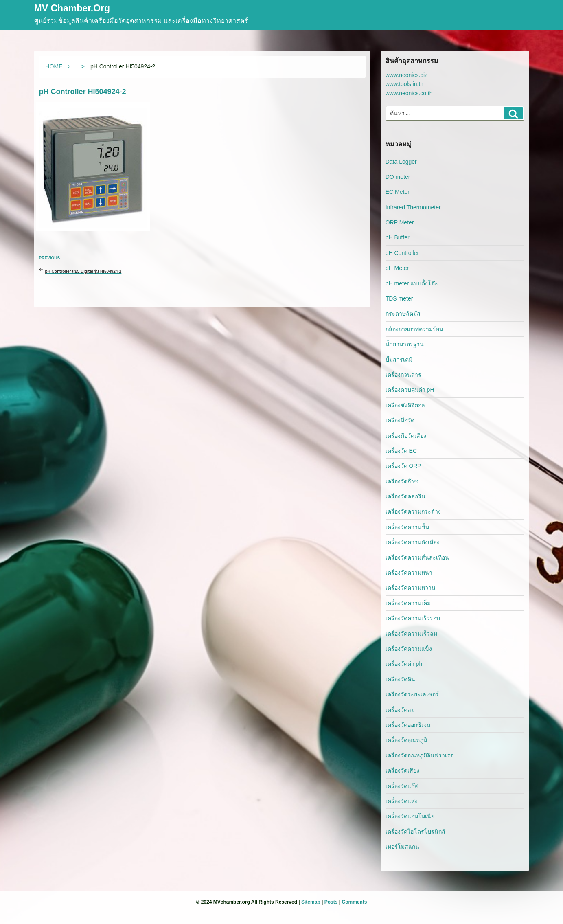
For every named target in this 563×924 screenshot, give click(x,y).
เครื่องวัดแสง (402, 801)
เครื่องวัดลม (400, 710)
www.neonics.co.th (409, 93)
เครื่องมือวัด (400, 420)
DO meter (398, 177)
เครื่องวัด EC (401, 451)
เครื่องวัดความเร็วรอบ (413, 618)
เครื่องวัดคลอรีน (405, 496)
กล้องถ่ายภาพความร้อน (414, 329)
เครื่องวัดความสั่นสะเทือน (417, 557)
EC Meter (398, 192)
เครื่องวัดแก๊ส (402, 786)
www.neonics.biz (407, 75)
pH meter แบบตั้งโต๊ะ (412, 283)
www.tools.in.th (404, 84)
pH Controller (402, 253)
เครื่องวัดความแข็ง (409, 649)
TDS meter (399, 298)
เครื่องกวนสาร (403, 375)
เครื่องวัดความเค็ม (408, 603)
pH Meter (397, 268)
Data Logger (401, 162)
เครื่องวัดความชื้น (407, 527)
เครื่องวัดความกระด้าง (413, 511)
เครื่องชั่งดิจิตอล (405, 405)
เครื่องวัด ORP (403, 466)
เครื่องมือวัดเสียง (406, 436)
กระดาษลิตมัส (403, 314)
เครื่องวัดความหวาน (411, 588)
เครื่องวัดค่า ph (404, 664)
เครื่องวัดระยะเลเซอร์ (412, 694)
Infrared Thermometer (413, 207)
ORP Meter (400, 222)
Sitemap (311, 902)
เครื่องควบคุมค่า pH (410, 390)
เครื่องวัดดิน (400, 679)
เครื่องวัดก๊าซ (402, 481)
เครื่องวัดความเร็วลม (411, 634)
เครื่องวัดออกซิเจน (408, 725)
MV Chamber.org (72, 9)
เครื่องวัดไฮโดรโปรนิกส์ (415, 832)
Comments (354, 902)
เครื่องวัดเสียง (402, 770)
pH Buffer (398, 237)
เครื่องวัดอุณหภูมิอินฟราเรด (420, 755)
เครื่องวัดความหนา (409, 573)
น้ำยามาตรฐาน (405, 344)
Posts (331, 902)
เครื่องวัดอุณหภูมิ (406, 740)
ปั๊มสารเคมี (399, 360)
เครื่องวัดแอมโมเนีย (410, 816)
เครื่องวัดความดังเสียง (413, 542)
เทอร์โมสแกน (402, 847)
